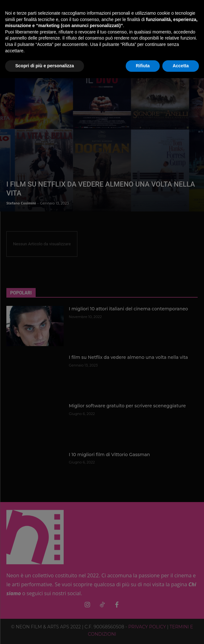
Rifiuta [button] (143, 66)
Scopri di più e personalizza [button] (45, 66)
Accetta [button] (181, 66)
